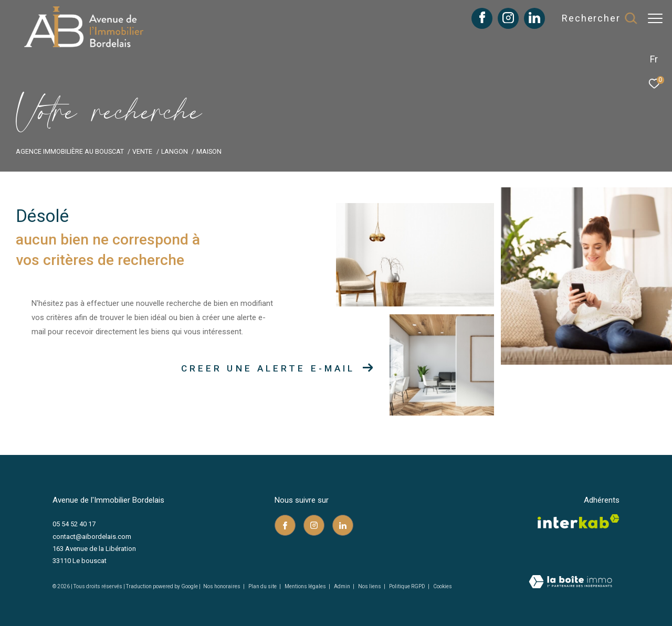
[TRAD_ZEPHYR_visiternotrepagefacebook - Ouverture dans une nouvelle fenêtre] (477, 20)
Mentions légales (306, 586)
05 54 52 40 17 (74, 524)
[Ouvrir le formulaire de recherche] (594, 18)
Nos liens (370, 586)
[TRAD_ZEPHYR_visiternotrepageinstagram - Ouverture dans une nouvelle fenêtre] (503, 20)
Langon (175, 151)
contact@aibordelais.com (92, 537)
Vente (142, 151)
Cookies (443, 586)
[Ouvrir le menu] (655, 18)
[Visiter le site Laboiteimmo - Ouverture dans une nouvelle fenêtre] (570, 583)
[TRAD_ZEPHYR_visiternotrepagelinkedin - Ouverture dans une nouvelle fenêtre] (529, 20)
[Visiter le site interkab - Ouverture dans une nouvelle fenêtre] (579, 521)
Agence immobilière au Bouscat (70, 151)
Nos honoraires (222, 586)
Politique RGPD (407, 586)
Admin (343, 586)
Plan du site (263, 586)
